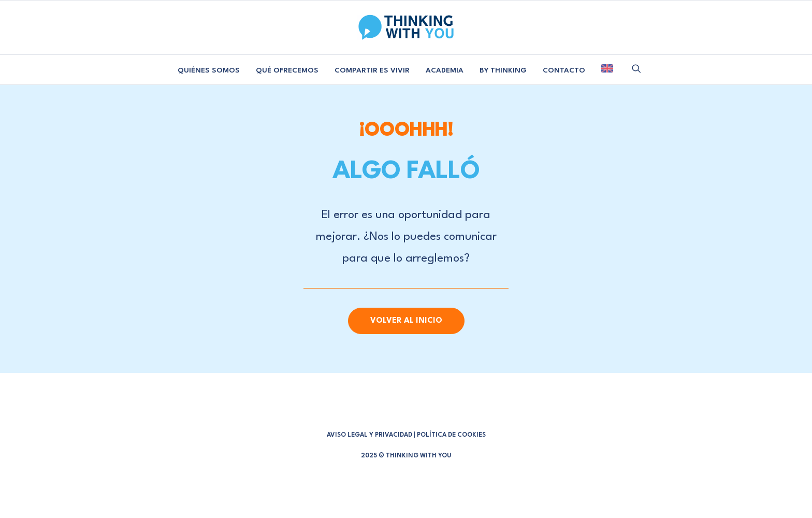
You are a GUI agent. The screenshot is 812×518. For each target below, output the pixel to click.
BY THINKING (503, 70)
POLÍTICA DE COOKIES (451, 435)
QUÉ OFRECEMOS (287, 70)
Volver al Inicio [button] (406, 321)
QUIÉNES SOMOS (209, 70)
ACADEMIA (445, 70)
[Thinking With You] (406, 27)
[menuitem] (209, 71)
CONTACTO (564, 70)
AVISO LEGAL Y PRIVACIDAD (369, 435)
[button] (636, 68)
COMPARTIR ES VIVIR (372, 70)
